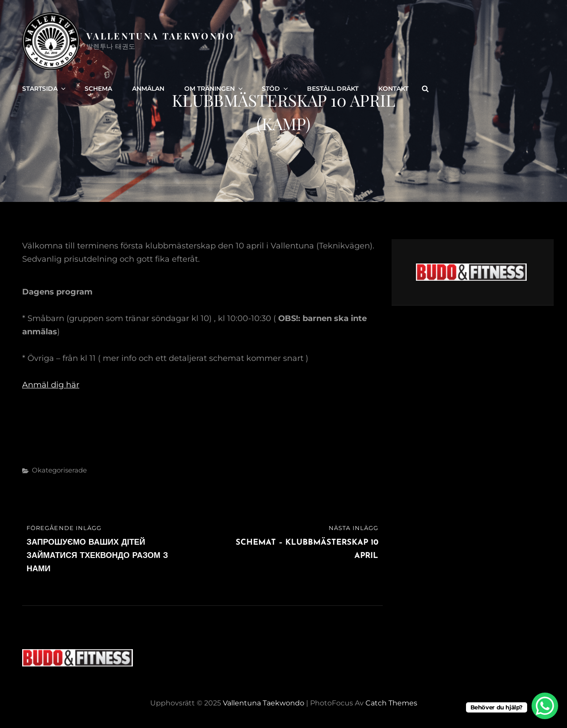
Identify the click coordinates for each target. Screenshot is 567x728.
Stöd (276, 89)
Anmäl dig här (51, 385)
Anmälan (148, 89)
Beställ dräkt (333, 89)
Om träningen (214, 89)
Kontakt (393, 89)
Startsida (45, 89)
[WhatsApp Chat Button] (545, 706)
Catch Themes (391, 703)
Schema (98, 89)
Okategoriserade (59, 470)
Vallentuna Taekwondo (161, 36)
